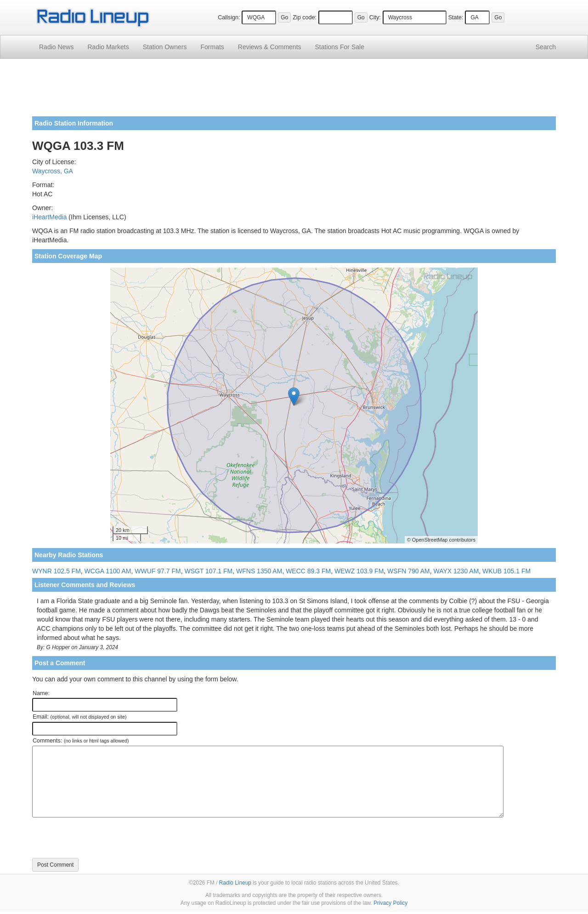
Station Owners (165, 47)
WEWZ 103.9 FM (359, 571)
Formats (212, 47)
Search (546, 47)
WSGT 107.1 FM (208, 571)
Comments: (81, 741)
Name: (41, 693)
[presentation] (102, 838)
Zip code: (305, 17)
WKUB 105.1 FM (506, 571)
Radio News (56, 47)
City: (375, 17)
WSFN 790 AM (409, 571)
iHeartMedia (49, 217)
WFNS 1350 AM (259, 571)
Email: (80, 717)
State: (456, 17)
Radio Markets (108, 47)
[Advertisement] (294, 91)
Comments (270, 47)
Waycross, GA (53, 171)
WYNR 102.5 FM (57, 571)
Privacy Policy (390, 903)
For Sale (340, 47)
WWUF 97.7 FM (158, 571)
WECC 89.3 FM (308, 571)
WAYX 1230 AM (456, 571)
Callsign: (229, 17)
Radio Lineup (235, 883)
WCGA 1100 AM (108, 571)
